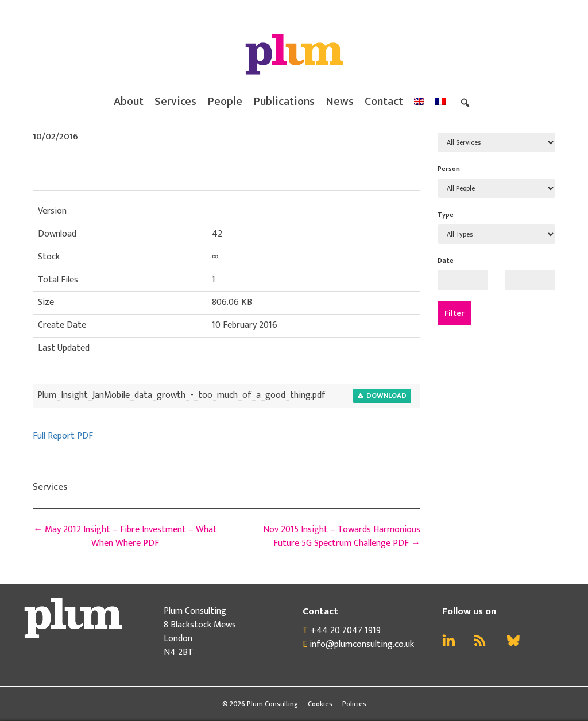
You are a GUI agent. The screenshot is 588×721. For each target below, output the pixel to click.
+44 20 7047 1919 (346, 631)
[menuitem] (419, 102)
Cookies (320, 704)
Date (446, 261)
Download (382, 396)
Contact (384, 102)
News (340, 102)
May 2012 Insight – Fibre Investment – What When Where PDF (125, 536)
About (129, 102)
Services (175, 102)
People (225, 102)
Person (449, 169)
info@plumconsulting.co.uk (362, 644)
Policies (354, 704)
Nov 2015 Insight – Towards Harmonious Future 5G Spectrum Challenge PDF (342, 536)
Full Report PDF (63, 436)
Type (446, 215)
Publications (284, 102)
